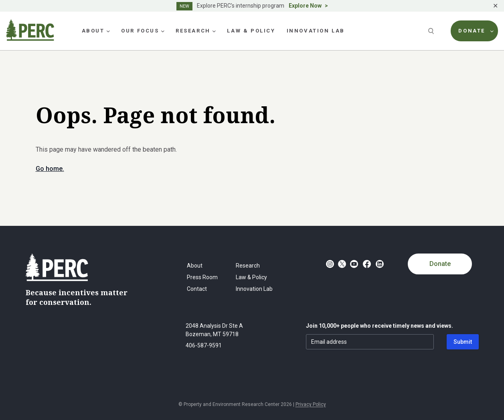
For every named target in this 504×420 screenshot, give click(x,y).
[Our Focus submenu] (163, 31)
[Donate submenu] (492, 31)
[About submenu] (108, 31)
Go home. (50, 169)
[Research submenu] (214, 31)
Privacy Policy (311, 404)
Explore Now (305, 6)
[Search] (432, 31)
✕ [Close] (495, 6)
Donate (440, 264)
